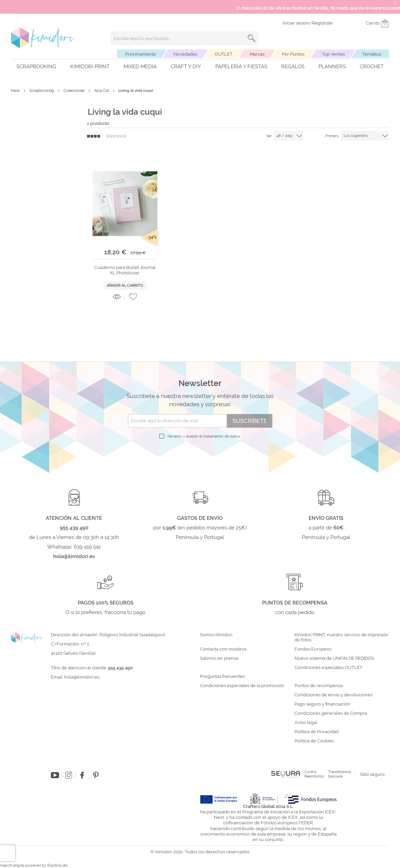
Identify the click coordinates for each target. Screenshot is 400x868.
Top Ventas (333, 54)
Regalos (293, 67)
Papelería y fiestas (241, 67)
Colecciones (75, 91)
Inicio (16, 91)
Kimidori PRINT (90, 67)
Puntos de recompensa (319, 686)
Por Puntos (293, 54)
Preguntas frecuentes (222, 677)
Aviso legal (306, 723)
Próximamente (141, 54)
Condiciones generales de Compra (331, 713)
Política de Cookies (314, 741)
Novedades (185, 54)
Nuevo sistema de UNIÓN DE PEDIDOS (334, 658)
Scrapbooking (36, 67)
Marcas (257, 54)
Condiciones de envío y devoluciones (333, 695)
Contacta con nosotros (223, 649)
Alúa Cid (102, 91)
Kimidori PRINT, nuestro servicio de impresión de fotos (341, 637)
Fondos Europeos (313, 649)
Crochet (372, 67)
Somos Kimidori (216, 635)
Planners (332, 67)
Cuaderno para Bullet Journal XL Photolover (125, 270)
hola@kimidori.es (82, 677)
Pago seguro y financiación (322, 704)
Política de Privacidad (317, 732)
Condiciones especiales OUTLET (328, 668)
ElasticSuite (58, 865)
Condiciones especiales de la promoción (243, 686)
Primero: (332, 136)
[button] (133, 297)
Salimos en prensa (219, 658)
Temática (372, 54)
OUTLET (224, 54)
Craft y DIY (186, 67)
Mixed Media (140, 67)
